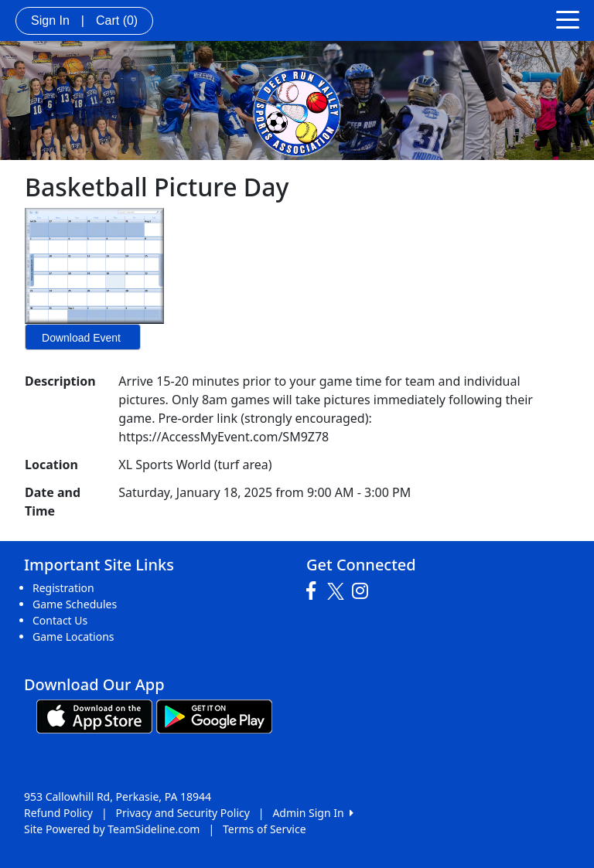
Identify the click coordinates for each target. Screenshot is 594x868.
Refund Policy (58, 813)
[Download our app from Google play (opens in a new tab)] (214, 715)
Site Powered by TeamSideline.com (112, 829)
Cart (117, 20)
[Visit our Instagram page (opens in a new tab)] (364, 591)
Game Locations (73, 637)
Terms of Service (265, 829)
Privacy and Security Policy (183, 813)
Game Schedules (75, 604)
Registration (63, 588)
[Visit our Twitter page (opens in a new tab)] (338, 591)
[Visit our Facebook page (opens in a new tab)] (315, 591)
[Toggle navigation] (568, 19)
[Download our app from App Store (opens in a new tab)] (94, 715)
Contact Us (60, 620)
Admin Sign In (312, 813)
